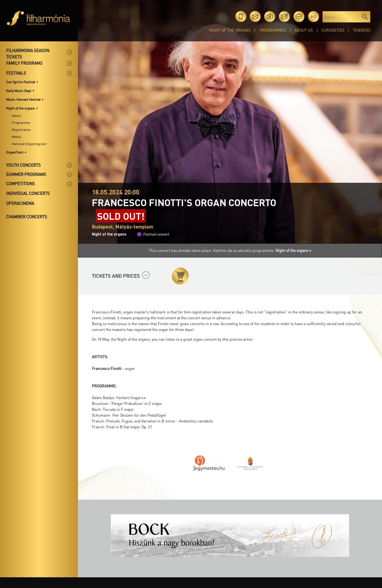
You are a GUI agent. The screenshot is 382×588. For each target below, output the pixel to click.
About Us (304, 30)
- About (15, 115)
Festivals (16, 73)
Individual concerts (28, 193)
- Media (15, 137)
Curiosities (333, 30)
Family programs (24, 63)
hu (314, 16)
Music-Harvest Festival (23, 99)
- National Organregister (28, 144)
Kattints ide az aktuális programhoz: (262, 250)
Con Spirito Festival (21, 82)
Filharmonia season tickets (28, 54)
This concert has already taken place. (181, 250)
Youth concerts (23, 165)
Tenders (362, 30)
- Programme (20, 122)
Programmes (273, 30)
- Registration (20, 129)
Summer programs (26, 174)
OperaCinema (20, 203)
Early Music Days (19, 91)
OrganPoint (15, 152)
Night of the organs (230, 30)
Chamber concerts (27, 217)
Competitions (20, 184)
